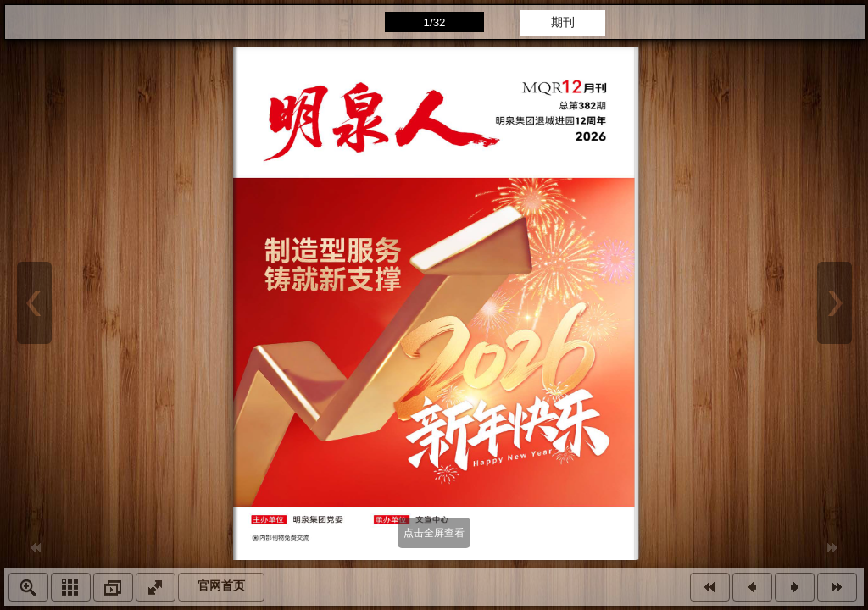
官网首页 (221, 586)
